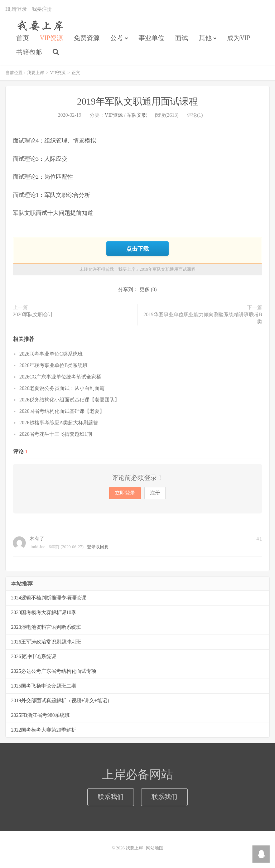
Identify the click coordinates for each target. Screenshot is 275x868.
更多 (145, 290)
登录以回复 (98, 547)
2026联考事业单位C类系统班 (51, 354)
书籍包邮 (29, 52)
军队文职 (137, 115)
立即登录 (125, 493)
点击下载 (137, 249)
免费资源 (87, 38)
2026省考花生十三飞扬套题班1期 (56, 434)
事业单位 (151, 38)
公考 (117, 38)
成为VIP (239, 38)
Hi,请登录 (16, 9)
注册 (155, 493)
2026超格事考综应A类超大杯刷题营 (59, 423)
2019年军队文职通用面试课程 (137, 102)
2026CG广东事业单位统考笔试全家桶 (60, 377)
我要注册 (42, 9)
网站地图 (155, 848)
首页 (23, 38)
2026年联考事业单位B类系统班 (54, 365)
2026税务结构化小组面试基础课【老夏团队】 (69, 400)
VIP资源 (51, 38)
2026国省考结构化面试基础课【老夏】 (62, 411)
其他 (205, 38)
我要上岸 (39, 25)
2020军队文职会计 (33, 315)
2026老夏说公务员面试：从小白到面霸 (62, 388)
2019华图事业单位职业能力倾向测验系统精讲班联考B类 (203, 318)
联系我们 (111, 797)
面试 (182, 38)
